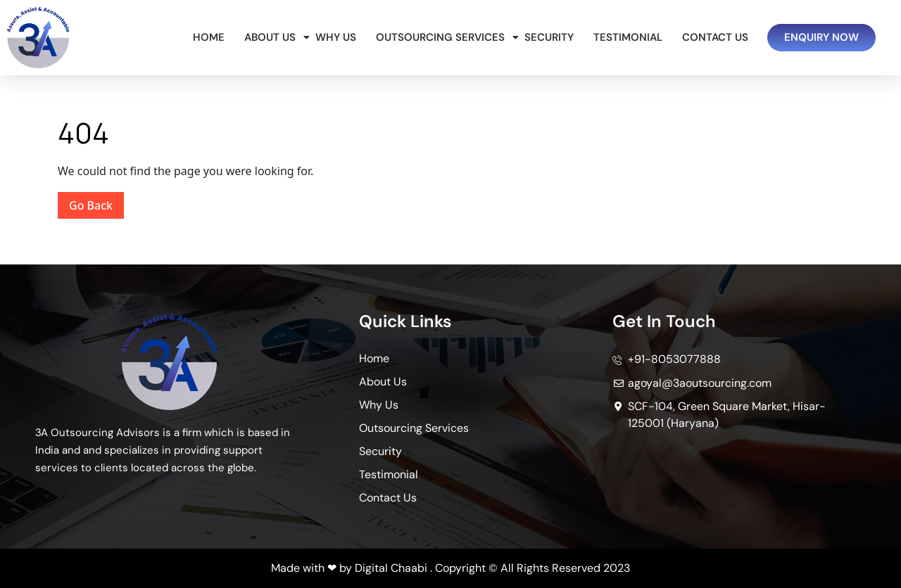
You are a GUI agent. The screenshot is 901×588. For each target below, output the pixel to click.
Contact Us (715, 37)
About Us (272, 37)
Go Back (96, 203)
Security (549, 37)
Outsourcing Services (443, 37)
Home (209, 37)
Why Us (336, 37)
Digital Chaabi (391, 568)
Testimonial (628, 37)
